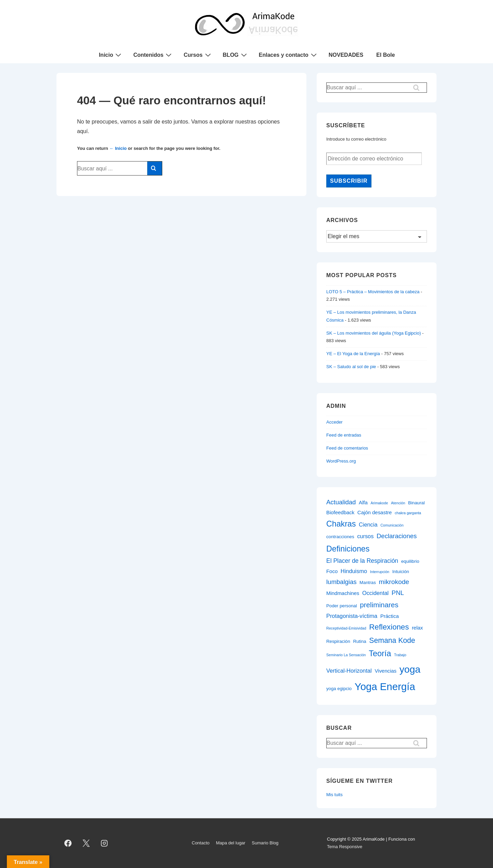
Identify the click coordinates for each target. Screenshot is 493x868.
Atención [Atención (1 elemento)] (398, 503)
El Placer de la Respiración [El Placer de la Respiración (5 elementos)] (362, 561)
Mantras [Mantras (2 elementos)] (368, 582)
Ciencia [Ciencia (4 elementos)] (368, 524)
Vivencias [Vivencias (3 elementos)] (385, 671)
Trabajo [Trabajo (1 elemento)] (400, 655)
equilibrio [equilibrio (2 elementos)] (410, 561)
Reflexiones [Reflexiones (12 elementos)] (389, 627)
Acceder (334, 422)
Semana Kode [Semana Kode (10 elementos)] (392, 640)
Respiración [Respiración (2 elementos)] (338, 641)
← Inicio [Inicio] (118, 148)
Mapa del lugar (231, 843)
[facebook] (68, 843)
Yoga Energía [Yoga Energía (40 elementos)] (385, 686)
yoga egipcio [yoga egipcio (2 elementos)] (339, 689)
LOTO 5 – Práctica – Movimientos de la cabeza (373, 292)
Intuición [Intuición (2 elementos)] (401, 572)
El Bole (385, 55)
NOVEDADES (346, 55)
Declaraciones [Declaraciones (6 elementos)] (397, 536)
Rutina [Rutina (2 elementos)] (359, 641)
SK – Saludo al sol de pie (351, 367)
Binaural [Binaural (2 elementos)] (416, 503)
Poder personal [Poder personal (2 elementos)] (342, 606)
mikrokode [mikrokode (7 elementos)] (394, 582)
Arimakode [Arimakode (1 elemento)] (379, 503)
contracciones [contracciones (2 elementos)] (340, 537)
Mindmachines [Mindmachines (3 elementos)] (343, 593)
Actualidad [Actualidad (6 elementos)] (341, 502)
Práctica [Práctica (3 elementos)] (390, 616)
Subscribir (349, 181)
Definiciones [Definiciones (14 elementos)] (348, 549)
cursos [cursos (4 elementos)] (365, 536)
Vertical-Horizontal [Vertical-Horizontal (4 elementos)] (349, 671)
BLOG (236, 55)
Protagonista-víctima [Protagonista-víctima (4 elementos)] (352, 616)
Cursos (198, 55)
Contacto (201, 843)
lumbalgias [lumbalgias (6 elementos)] (341, 582)
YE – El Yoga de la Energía (353, 354)
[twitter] (86, 843)
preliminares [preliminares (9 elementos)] (379, 605)
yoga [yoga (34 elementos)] (410, 669)
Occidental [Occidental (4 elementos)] (375, 593)
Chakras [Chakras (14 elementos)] (341, 524)
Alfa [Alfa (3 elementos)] (363, 502)
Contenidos (153, 55)
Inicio (111, 55)
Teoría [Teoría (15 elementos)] (380, 653)
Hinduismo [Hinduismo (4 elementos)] (354, 571)
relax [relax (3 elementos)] (417, 628)
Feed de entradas (344, 435)
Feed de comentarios (347, 448)
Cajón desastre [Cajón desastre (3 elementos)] (375, 512)
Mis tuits (334, 795)
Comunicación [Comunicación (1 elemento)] (392, 525)
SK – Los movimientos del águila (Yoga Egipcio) (374, 333)
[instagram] (104, 843)
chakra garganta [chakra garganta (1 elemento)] (408, 513)
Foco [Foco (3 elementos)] (332, 571)
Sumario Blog (265, 843)
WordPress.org (341, 461)
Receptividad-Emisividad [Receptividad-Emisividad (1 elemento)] (346, 628)
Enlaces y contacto (289, 55)
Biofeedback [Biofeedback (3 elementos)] (340, 512)
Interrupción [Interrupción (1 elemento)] (380, 572)
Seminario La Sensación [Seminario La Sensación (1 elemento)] (346, 655)
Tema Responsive (345, 847)
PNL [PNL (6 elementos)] (398, 593)
